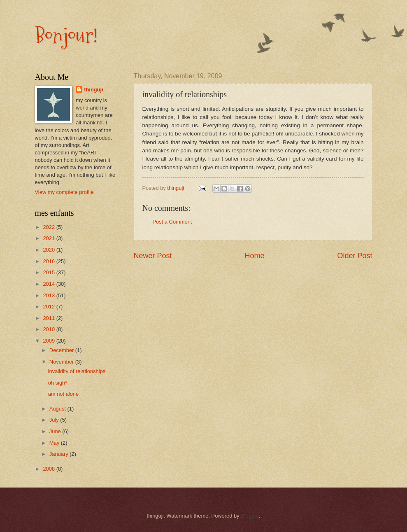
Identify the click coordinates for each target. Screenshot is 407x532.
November (62, 362)
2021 (49, 238)
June (56, 431)
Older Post (355, 256)
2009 (49, 341)
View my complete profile (64, 192)
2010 (49, 329)
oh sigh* (58, 383)
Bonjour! (66, 36)
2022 (49, 227)
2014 (49, 284)
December (62, 350)
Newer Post (153, 256)
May (55, 443)
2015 (49, 272)
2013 (49, 295)
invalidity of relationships (77, 371)
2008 (49, 469)
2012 (49, 307)
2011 (49, 318)
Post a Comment (172, 222)
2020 (49, 250)
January (59, 454)
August (58, 409)
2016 (49, 261)
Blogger (250, 516)
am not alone (63, 394)
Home (254, 256)
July (55, 420)
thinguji (93, 90)
